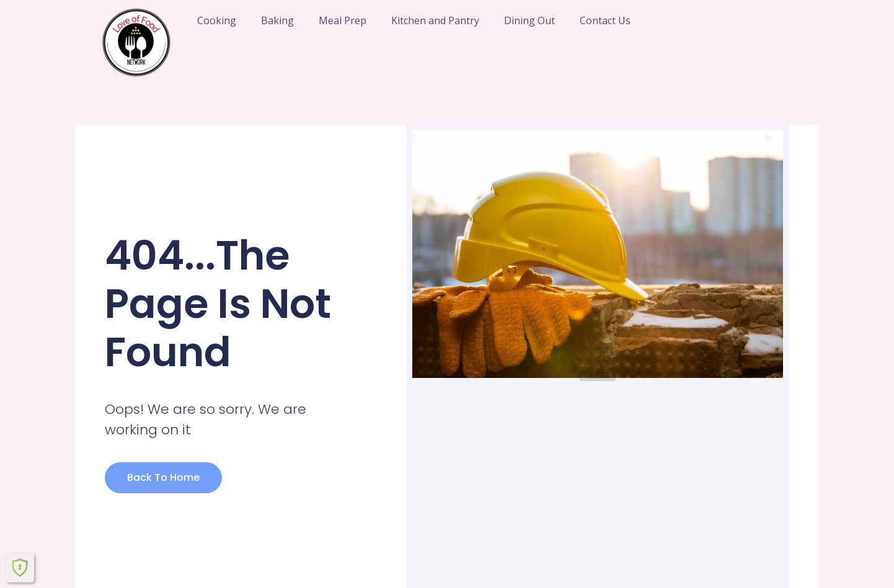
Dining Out (529, 20)
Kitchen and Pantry (435, 20)
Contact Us (605, 20)
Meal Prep (343, 20)
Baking (277, 20)
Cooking (217, 20)
